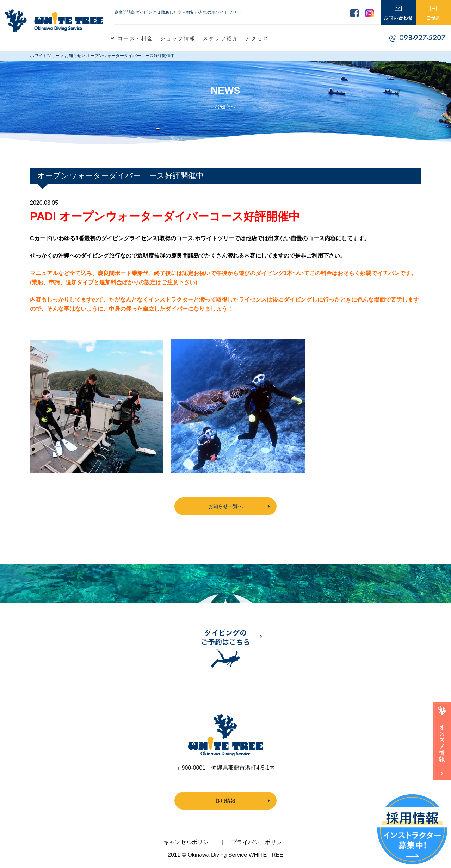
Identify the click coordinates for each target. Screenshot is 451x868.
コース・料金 (135, 38)
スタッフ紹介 (221, 38)
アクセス (257, 38)
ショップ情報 (178, 38)
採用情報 (225, 801)
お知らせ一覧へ (225, 506)
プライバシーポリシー (259, 842)
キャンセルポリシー (189, 842)
